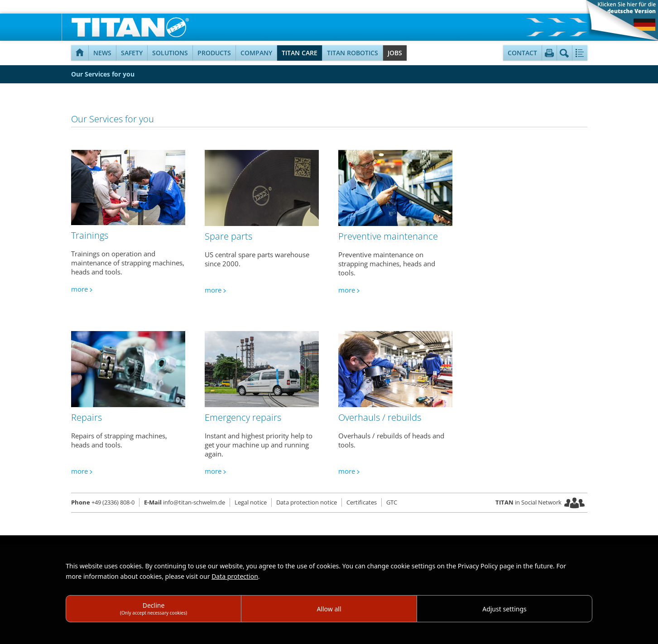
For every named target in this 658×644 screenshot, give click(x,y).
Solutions (170, 53)
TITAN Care (300, 53)
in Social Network (528, 502)
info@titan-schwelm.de (185, 502)
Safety (132, 53)
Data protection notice (307, 502)
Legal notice (251, 502)
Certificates (362, 502)
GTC (392, 502)
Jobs (395, 53)
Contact (522, 53)
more (79, 289)
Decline (154, 608)
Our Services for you (103, 74)
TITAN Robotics (353, 53)
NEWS (102, 53)
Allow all (329, 609)
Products (214, 53)
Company (256, 53)
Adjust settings (504, 609)
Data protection (235, 576)
